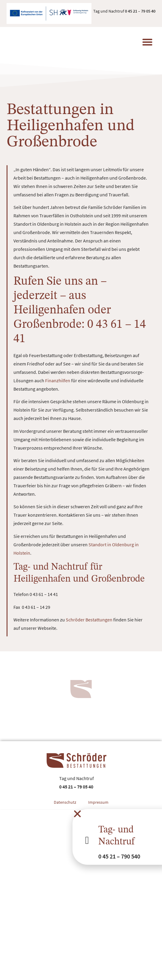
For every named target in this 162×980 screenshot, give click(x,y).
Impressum (98, 802)
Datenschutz (65, 802)
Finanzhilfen (58, 380)
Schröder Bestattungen (89, 620)
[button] (147, 42)
